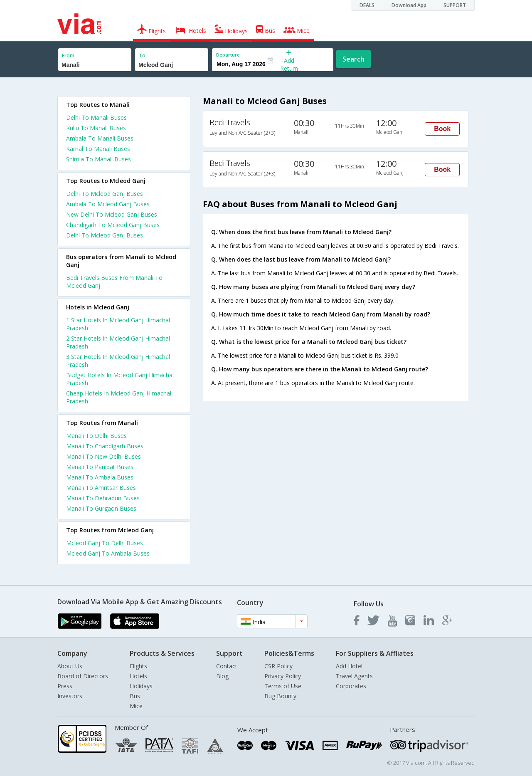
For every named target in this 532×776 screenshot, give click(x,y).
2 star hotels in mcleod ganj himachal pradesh (118, 342)
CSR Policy (278, 666)
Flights (138, 666)
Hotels (138, 676)
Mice (136, 706)
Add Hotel (349, 666)
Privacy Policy (283, 676)
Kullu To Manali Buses (96, 128)
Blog (222, 676)
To (142, 56)
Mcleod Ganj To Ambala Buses (108, 553)
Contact (227, 666)
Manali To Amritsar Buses (101, 488)
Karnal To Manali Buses (98, 149)
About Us (70, 666)
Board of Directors (83, 676)
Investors (70, 696)
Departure (228, 55)
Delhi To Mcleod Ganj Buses (105, 194)
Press (65, 686)
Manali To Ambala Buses (100, 477)
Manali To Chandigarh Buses (105, 446)
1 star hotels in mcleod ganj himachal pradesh (118, 324)
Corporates (351, 686)
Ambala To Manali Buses (100, 138)
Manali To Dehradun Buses (103, 498)
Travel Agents (354, 676)
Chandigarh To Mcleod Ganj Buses (113, 225)
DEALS (367, 5)
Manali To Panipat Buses (100, 467)
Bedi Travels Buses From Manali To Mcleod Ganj (114, 282)
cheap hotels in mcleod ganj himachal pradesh (119, 397)
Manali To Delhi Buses (96, 436)
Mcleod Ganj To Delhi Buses (105, 543)
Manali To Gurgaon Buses (101, 508)
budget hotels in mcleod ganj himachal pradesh (120, 379)
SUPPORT (455, 5)
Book (442, 129)
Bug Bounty (280, 696)
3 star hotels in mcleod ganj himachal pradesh (118, 361)
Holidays (141, 686)
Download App (409, 5)
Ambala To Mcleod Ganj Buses (108, 204)
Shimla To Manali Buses (99, 159)
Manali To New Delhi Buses (103, 456)
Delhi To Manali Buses (96, 117)
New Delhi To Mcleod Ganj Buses (112, 214)
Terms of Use (283, 686)
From (68, 56)
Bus (135, 696)
